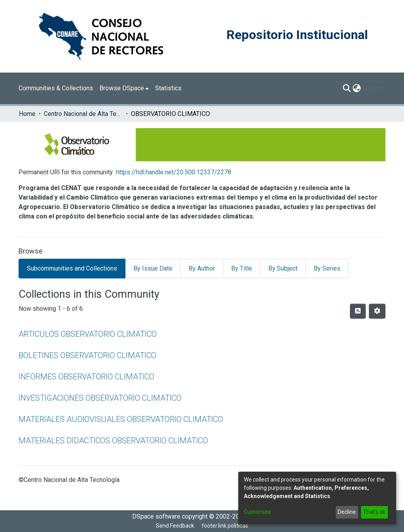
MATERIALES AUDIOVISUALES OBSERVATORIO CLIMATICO (121, 419)
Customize (257, 512)
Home (27, 114)
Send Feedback (175, 526)
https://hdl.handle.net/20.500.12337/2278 (174, 172)
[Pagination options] (377, 311)
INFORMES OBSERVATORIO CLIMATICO (86, 377)
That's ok (374, 512)
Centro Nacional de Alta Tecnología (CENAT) (83, 114)
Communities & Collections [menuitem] (56, 88)
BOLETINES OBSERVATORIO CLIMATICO (87, 355)
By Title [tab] (242, 268)
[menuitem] (124, 88)
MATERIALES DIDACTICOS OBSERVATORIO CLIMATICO (113, 441)
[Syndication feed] (358, 311)
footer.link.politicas (225, 526)
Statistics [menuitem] (168, 88)
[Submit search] (347, 88)
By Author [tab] (202, 268)
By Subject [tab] (283, 268)
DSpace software (156, 516)
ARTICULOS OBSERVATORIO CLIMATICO (88, 334)
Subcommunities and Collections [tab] (72, 268)
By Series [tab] (327, 268)
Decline (347, 512)
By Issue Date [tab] (153, 268)
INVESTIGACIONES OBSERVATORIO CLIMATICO (100, 398)
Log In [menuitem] (371, 88)
